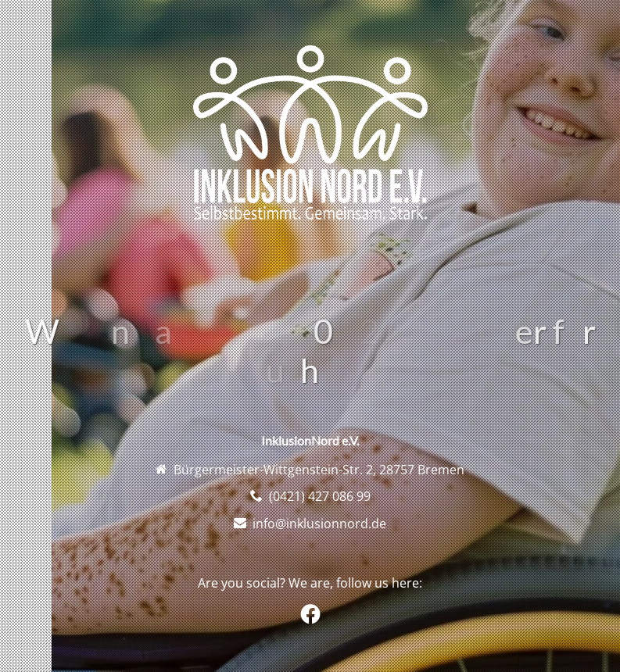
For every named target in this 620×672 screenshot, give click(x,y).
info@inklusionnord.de (319, 524)
